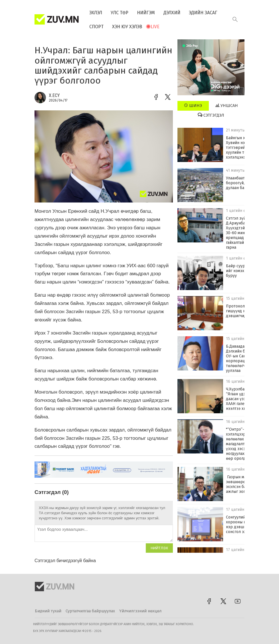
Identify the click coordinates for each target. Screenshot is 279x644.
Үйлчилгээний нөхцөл (140, 611)
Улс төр (120, 13)
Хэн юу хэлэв (127, 27)
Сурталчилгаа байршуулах (90, 611)
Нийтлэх (159, 548)
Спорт (96, 27)
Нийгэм (146, 13)
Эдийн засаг (203, 13)
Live (155, 27)
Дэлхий (172, 13)
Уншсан (227, 106)
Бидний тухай (48, 611)
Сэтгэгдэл (211, 115)
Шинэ (193, 106)
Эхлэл (96, 13)
